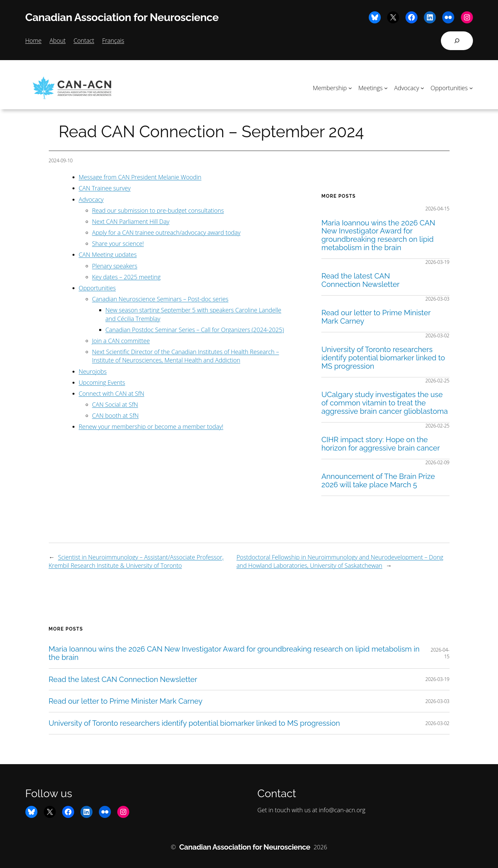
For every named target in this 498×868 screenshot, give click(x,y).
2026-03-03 (438, 299)
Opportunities (97, 288)
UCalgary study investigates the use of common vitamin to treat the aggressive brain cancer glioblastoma (385, 403)
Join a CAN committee (121, 341)
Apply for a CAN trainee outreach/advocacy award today (166, 232)
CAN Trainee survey (105, 188)
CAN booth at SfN (116, 415)
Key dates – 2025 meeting (126, 277)
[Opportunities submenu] (471, 88)
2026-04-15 (438, 209)
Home (34, 40)
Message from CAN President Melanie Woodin (140, 177)
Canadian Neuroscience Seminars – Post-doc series (160, 299)
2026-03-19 (438, 262)
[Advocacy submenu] (422, 88)
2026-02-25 (438, 381)
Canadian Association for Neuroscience (122, 17)
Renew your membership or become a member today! (151, 426)
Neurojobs (93, 371)
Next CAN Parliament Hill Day (131, 221)
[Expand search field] (457, 41)
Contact (84, 40)
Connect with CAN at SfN (112, 393)
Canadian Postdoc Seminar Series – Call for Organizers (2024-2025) (195, 330)
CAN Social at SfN (115, 404)
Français (113, 40)
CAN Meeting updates (108, 254)
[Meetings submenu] (386, 88)
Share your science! (118, 243)
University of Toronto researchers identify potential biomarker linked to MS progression (383, 358)
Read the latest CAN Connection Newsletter (360, 280)
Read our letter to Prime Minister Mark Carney (376, 317)
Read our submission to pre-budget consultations (158, 210)
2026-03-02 (438, 335)
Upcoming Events (102, 382)
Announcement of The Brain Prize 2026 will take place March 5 (378, 481)
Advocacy (91, 199)
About (57, 40)
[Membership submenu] (350, 88)
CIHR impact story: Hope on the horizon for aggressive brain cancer (381, 444)
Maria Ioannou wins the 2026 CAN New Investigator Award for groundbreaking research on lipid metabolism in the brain (378, 235)
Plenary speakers (115, 266)
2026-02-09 (438, 462)
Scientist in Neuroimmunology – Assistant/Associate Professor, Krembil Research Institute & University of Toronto (136, 561)
